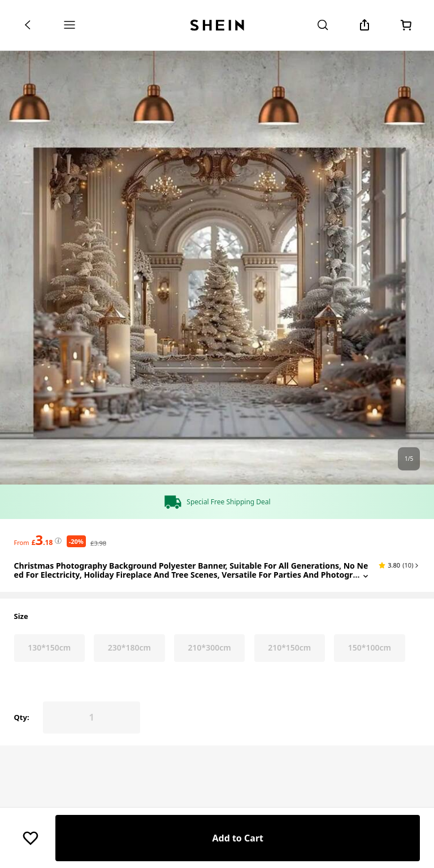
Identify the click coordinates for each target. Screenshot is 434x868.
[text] (42, 684)
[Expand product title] (366, 720)
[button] (399, 709)
